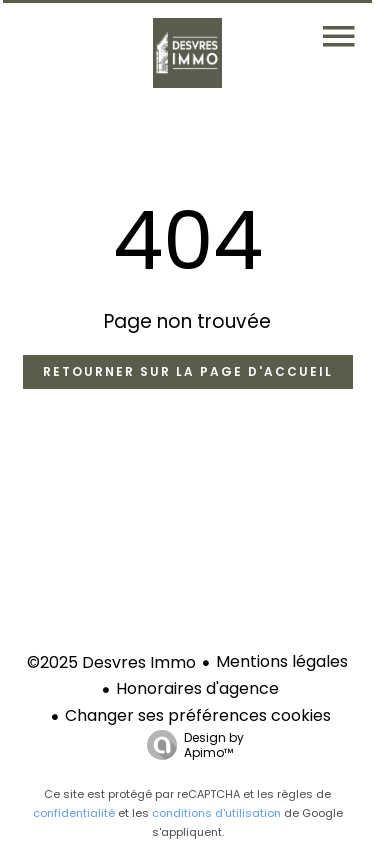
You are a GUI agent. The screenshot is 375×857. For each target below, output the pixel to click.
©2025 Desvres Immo (111, 662)
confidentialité (74, 813)
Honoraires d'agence (197, 688)
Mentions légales (282, 661)
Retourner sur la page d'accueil (188, 371)
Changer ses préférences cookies (198, 715)
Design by (190, 744)
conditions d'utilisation (216, 813)
